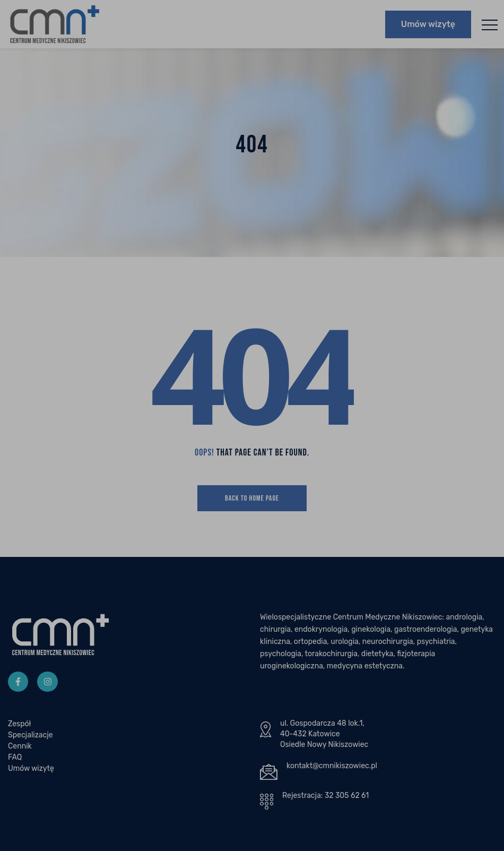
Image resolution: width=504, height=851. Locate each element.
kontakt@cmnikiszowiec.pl (332, 770)
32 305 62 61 (347, 799)
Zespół (19, 728)
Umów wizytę (428, 26)
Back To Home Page (252, 502)
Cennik (20, 750)
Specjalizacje (31, 739)
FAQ (15, 761)
